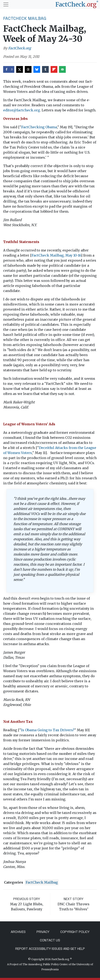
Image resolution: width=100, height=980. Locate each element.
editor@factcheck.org (22, 110)
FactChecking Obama (39, 127)
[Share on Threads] (28, 69)
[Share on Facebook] (9, 69)
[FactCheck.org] (77, 4)
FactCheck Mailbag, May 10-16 (56, 255)
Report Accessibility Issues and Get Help (50, 949)
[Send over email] (62, 69)
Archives (18, 932)
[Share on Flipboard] (54, 69)
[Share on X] (20, 69)
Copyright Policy (75, 932)
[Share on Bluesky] (37, 69)
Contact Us (50, 940)
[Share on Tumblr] (45, 69)
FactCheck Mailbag (25, 18)
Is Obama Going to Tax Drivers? (48, 730)
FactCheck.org (20, 48)
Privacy (43, 932)
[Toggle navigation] (6, 4)
